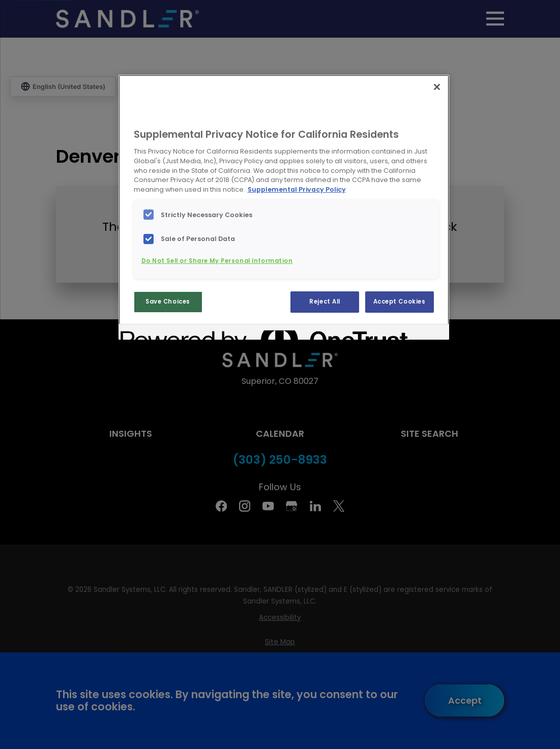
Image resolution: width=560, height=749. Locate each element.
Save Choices (168, 302)
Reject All (325, 302)
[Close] (437, 87)
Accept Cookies (400, 302)
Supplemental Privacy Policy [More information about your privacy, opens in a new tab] (297, 189)
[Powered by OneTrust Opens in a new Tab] (157, 333)
